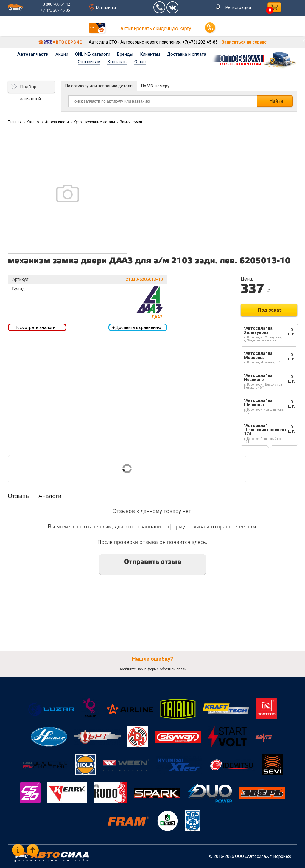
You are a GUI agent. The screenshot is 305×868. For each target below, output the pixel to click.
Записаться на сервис (244, 42)
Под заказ (270, 310)
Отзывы (19, 496)
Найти (276, 101)
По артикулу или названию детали (99, 86)
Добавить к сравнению (137, 327)
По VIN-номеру (155, 86)
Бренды (125, 54)
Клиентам (150, 54)
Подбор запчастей (30, 89)
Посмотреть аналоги (35, 327)
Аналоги (50, 496)
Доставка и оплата (186, 54)
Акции (62, 54)
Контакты (117, 62)
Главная (15, 122)
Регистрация (238, 7)
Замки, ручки (131, 122)
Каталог (33, 122)
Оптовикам (89, 62)
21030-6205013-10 (144, 279)
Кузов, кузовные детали (94, 122)
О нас (140, 62)
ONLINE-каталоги (93, 54)
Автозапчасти (33, 54)
